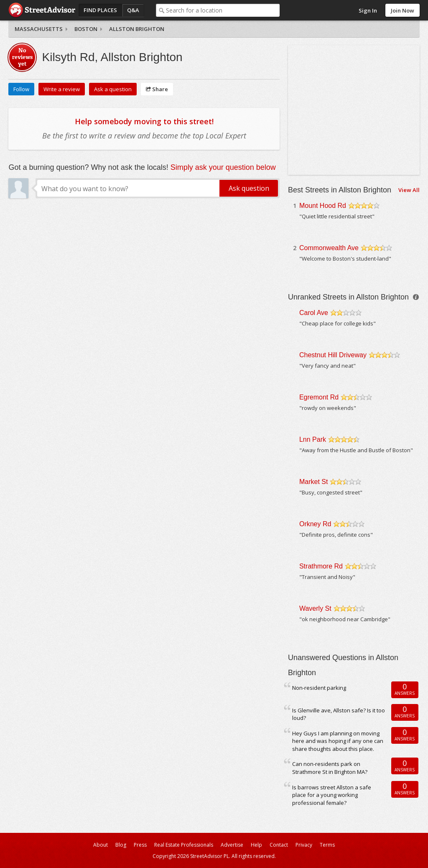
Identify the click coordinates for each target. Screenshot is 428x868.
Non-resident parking (319, 688)
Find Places (100, 10)
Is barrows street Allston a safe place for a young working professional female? (332, 795)
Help (256, 845)
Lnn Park (313, 439)
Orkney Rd (315, 524)
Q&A (133, 10)
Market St (313, 482)
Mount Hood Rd (323, 206)
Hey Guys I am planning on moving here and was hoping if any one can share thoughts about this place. (338, 741)
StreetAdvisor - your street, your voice (42, 10)
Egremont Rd (319, 397)
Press (140, 845)
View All (409, 190)
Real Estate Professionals (184, 845)
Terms (327, 845)
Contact (279, 845)
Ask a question (113, 89)
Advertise (232, 845)
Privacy (304, 845)
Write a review (62, 89)
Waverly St (315, 608)
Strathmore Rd (321, 566)
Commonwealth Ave (329, 248)
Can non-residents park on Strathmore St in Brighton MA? (330, 768)
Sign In (368, 10)
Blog (121, 845)
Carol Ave (314, 313)
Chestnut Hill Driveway (333, 355)
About (101, 845)
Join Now (403, 10)
